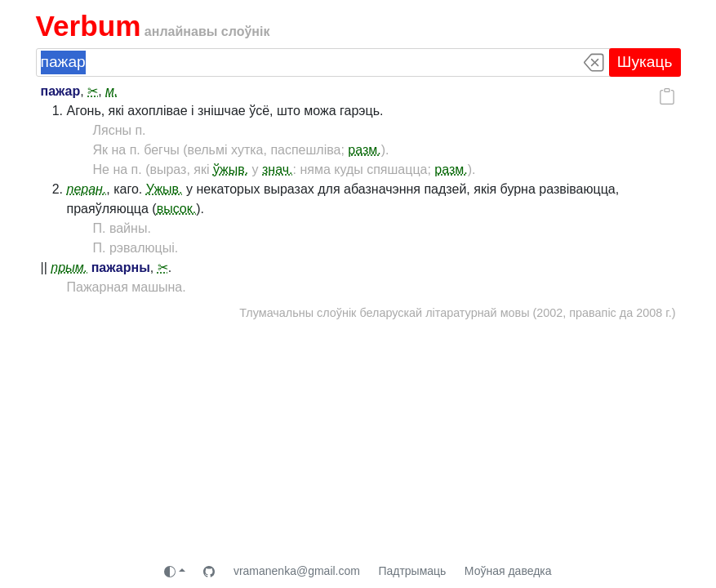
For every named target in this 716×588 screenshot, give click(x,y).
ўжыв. (231, 169)
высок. (177, 209)
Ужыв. (165, 189)
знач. (278, 169)
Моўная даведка (508, 571)
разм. (364, 150)
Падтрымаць (412, 571)
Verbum (89, 26)
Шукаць (645, 62)
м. (111, 91)
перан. (87, 189)
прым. (69, 267)
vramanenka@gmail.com (297, 571)
